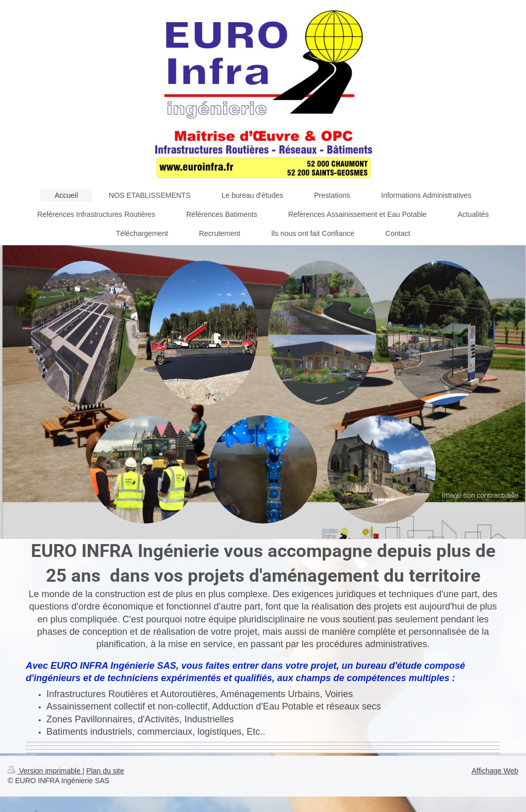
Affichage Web (495, 771)
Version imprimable (45, 771)
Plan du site (105, 771)
